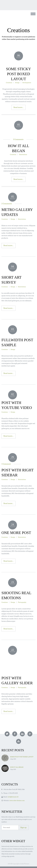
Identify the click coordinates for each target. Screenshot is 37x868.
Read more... (19, 107)
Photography (22, 602)
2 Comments (7, 204)
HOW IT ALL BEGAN (17, 767)
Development (27, 83)
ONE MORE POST (16, 533)
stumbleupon (19, 741)
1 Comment (6, 464)
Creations (9, 83)
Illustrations (23, 154)
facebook (15, 734)
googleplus (30, 734)
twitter (7, 734)
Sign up (23, 827)
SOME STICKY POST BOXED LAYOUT (18, 74)
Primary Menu (33, 14)
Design (17, 83)
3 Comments (18, 139)
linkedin (22, 734)
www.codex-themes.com (17, 801)
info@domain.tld (13, 797)
